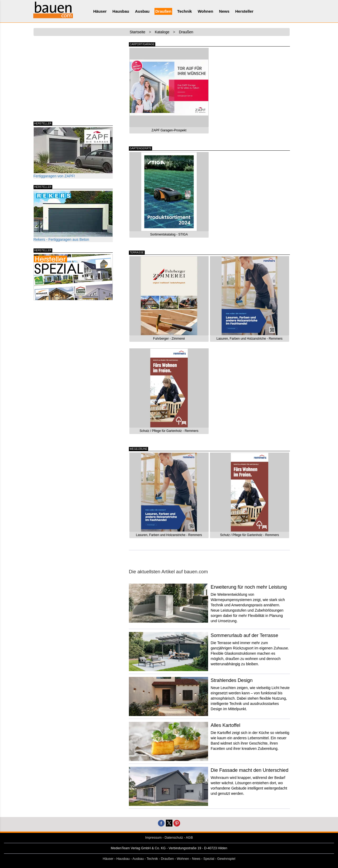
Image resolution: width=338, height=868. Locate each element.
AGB (189, 838)
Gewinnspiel (226, 859)
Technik (185, 11)
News (224, 11)
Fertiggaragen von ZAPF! (73, 153)
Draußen (163, 11)
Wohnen (206, 11)
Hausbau (121, 11)
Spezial (209, 859)
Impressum (153, 838)
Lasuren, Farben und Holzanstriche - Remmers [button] (250, 339)
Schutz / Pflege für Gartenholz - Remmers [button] (169, 431)
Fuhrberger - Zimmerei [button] (169, 339)
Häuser (100, 11)
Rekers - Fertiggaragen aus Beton (73, 216)
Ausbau (142, 11)
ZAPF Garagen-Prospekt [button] (169, 130)
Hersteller (244, 11)
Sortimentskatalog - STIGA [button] (169, 234)
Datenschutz (174, 838)
